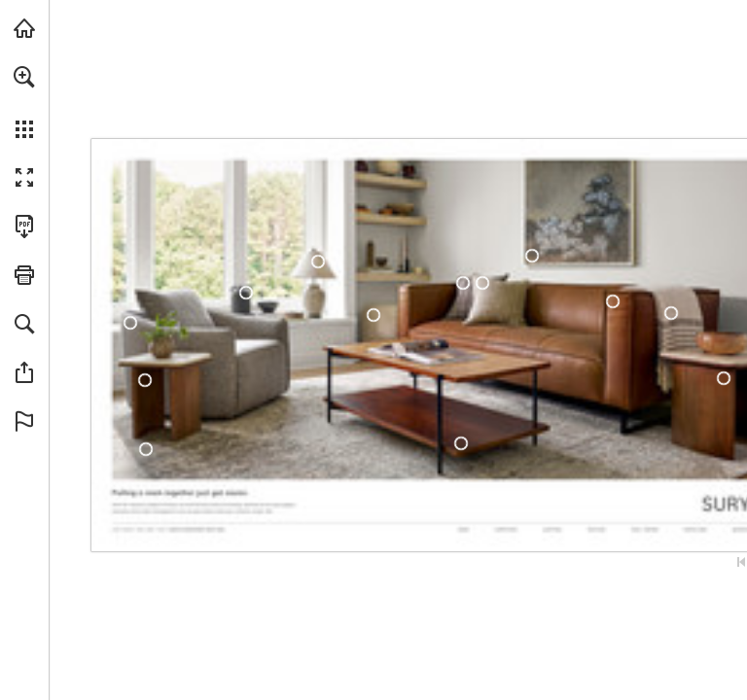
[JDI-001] (461, 443)
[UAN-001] (145, 380)
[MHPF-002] (373, 315)
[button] (24, 77)
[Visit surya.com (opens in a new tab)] (24, 28)
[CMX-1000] (671, 314)
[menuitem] (24, 102)
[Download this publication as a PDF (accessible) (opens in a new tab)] (24, 227)
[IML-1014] (146, 449)
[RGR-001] (482, 283)
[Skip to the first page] (741, 562)
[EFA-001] (532, 256)
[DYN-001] (612, 301)
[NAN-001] (319, 261)
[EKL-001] (130, 322)
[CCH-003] (246, 293)
